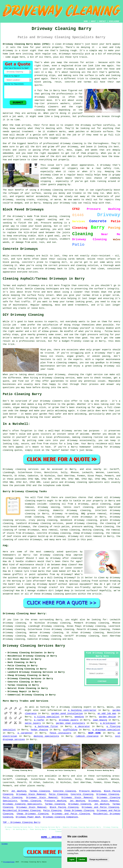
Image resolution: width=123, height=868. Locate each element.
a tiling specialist (47, 717)
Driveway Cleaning (108, 794)
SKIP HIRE (94, 733)
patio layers (33, 723)
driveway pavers (69, 720)
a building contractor (82, 710)
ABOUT (93, 21)
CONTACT (102, 21)
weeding (79, 717)
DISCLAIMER (114, 21)
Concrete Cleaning (65, 791)
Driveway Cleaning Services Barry (34, 646)
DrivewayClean (9, 862)
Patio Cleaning (58, 794)
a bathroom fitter (46, 726)
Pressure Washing (90, 791)
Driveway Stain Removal (31, 794)
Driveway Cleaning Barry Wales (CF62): (27, 44)
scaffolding (70, 730)
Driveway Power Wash (28, 817)
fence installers (60, 733)
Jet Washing (19, 791)
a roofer (39, 720)
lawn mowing (100, 720)
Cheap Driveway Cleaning (79, 811)
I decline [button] (82, 859)
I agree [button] (72, 859)
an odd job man (107, 714)
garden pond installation (67, 714)
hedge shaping (39, 730)
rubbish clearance (87, 736)
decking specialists (46, 736)
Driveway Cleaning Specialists (22, 804)
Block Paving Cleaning (64, 807)
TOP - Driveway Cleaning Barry (22, 822)
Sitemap (5, 844)
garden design (107, 717)
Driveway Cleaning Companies (61, 817)
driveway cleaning (50, 639)
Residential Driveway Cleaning (22, 811)
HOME (86, 21)
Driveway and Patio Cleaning (100, 807)
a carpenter (25, 733)
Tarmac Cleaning (40, 791)
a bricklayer (108, 723)
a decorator (82, 726)
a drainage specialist (106, 730)
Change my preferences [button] (98, 859)
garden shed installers (70, 723)
